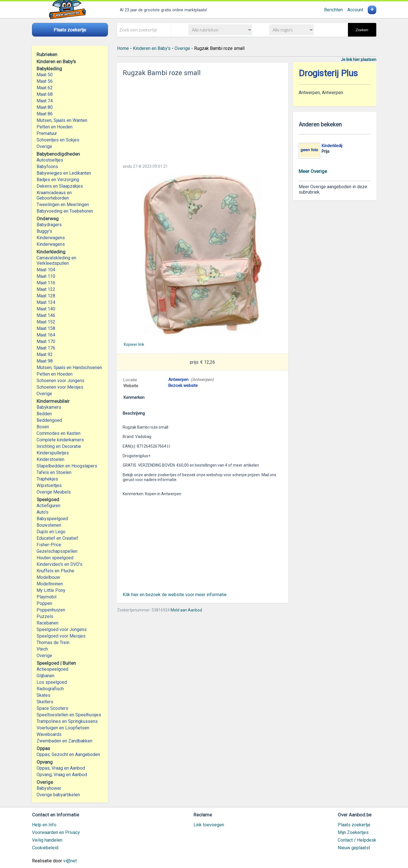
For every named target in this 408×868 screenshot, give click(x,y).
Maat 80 (45, 107)
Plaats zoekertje (354, 825)
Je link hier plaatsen (359, 60)
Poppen (44, 603)
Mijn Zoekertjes (353, 832)
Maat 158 (46, 328)
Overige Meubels (54, 492)
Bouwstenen (49, 525)
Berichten (333, 10)
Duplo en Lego (51, 532)
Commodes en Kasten (59, 433)
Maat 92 (45, 354)
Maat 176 (46, 348)
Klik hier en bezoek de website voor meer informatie (175, 595)
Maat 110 (46, 276)
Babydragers (49, 225)
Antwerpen (178, 380)
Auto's (42, 512)
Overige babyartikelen (58, 795)
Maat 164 (46, 335)
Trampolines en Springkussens (67, 721)
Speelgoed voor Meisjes (61, 636)
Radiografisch (50, 689)
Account (355, 10)
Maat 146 (46, 315)
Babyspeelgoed (52, 519)
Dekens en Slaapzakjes (60, 186)
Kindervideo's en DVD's (59, 564)
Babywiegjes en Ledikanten (64, 173)
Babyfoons (47, 167)
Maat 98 (45, 361)
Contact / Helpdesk (357, 840)
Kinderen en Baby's (152, 48)
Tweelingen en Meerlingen (63, 205)
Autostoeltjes (50, 160)
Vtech (42, 649)
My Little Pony (51, 590)
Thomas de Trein (53, 642)
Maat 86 (45, 114)
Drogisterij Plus (328, 73)
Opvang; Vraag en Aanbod (62, 775)
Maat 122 (46, 289)
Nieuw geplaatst (354, 848)
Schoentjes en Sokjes (58, 140)
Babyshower (49, 788)
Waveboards (49, 734)
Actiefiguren (48, 506)
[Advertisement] (203, 118)
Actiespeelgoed (52, 669)
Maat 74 (45, 101)
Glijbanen (45, 676)
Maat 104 (46, 270)
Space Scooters (52, 708)
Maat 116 (46, 283)
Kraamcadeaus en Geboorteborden (54, 195)
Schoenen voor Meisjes (60, 387)
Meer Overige (313, 171)
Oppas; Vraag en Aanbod (61, 768)
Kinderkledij (332, 146)
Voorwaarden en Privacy (56, 832)
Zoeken (362, 30)
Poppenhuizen (51, 610)
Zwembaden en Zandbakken (64, 741)
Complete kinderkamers (60, 440)
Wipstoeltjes (49, 485)
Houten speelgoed (55, 558)
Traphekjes (47, 479)
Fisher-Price (49, 545)
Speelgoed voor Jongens (62, 629)
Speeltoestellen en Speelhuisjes (69, 715)
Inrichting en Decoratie (59, 446)
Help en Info (44, 825)
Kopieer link (134, 344)
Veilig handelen (47, 840)
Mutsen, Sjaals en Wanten (62, 120)
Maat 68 (45, 94)
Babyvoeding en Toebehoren (65, 211)
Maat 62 (45, 88)
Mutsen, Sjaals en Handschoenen (69, 368)
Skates (43, 695)
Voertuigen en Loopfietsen (63, 728)
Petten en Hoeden (55, 127)
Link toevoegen (209, 825)
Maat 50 (45, 75)
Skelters (45, 702)
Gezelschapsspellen (57, 551)
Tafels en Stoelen (54, 472)
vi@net (70, 861)
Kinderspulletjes (53, 453)
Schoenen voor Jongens (60, 381)
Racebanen (47, 623)
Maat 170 (46, 341)
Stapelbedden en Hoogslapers (67, 466)
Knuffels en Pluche (55, 571)
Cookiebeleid (45, 848)
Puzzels (45, 616)
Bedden (44, 414)
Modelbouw (48, 577)
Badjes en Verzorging (58, 180)
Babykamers (49, 407)
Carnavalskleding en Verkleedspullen (56, 261)
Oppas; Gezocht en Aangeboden (68, 754)
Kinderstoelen (50, 459)
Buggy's (44, 231)
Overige (44, 146)
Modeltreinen (50, 584)
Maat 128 (46, 296)
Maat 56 (45, 81)
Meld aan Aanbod (186, 610)
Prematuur (47, 133)
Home (123, 48)
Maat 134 (46, 302)
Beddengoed (49, 420)
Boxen (43, 427)
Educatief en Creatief (57, 538)
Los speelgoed (52, 682)
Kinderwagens (51, 238)
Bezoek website (183, 386)
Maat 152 (46, 322)
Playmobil (46, 597)
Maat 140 (46, 309)
